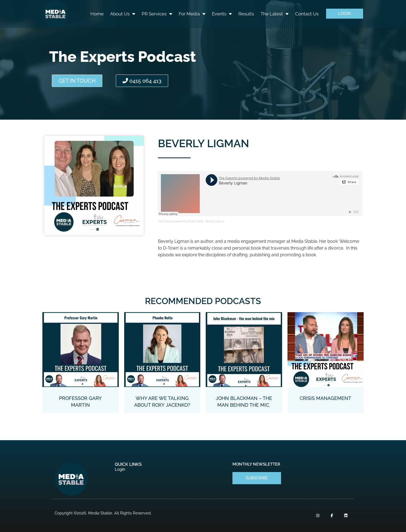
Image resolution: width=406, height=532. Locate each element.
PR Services (157, 14)
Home (97, 14)
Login (120, 469)
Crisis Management (325, 398)
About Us (123, 14)
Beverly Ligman (215, 221)
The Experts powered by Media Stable (181, 221)
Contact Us (307, 14)
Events (222, 14)
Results (246, 14)
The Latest (275, 14)
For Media (192, 14)
